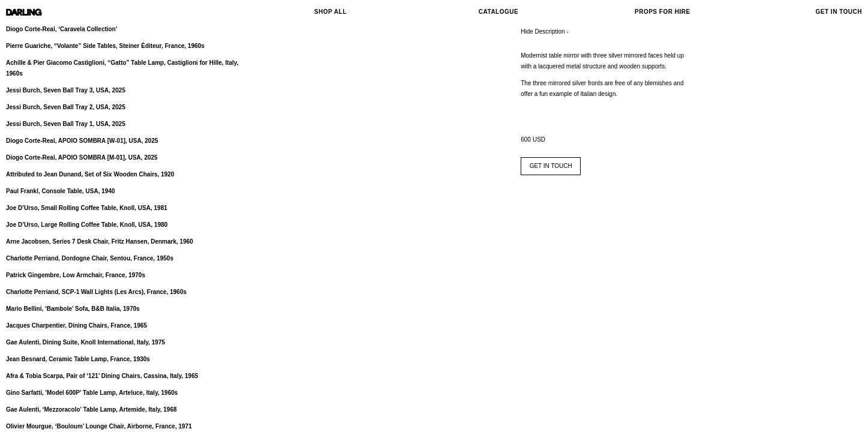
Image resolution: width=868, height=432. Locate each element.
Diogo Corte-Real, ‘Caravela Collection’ (62, 29)
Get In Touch (839, 12)
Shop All (331, 12)
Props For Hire (663, 12)
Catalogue (498, 12)
